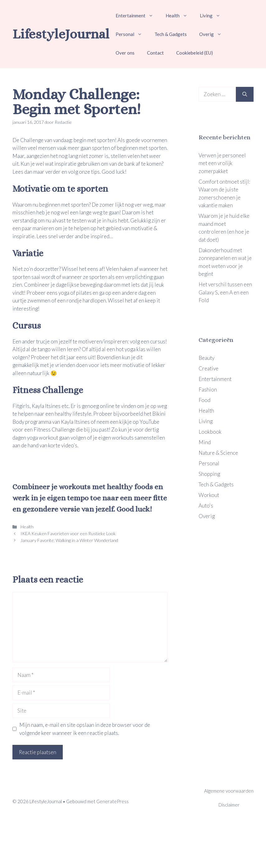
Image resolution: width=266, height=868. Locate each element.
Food (204, 400)
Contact (155, 53)
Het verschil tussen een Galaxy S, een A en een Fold (225, 292)
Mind (205, 442)
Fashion (208, 389)
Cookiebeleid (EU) (195, 53)
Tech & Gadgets (171, 34)
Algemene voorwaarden (229, 791)
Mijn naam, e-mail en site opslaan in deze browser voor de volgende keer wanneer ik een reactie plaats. (85, 729)
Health (180, 16)
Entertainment (138, 16)
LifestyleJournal (61, 34)
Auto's (206, 506)
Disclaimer (229, 805)
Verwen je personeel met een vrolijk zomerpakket (222, 163)
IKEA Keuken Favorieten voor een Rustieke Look (68, 533)
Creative (209, 368)
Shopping (209, 474)
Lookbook (210, 432)
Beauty (206, 358)
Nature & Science (218, 453)
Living (213, 16)
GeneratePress (112, 801)
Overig (213, 34)
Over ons (125, 53)
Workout (209, 495)
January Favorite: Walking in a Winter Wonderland (69, 540)
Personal (132, 34)
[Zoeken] (245, 94)
